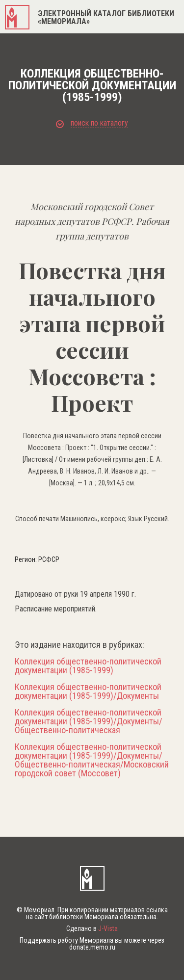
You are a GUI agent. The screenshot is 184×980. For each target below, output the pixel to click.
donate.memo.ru (92, 947)
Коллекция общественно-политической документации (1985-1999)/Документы (88, 691)
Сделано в (92, 928)
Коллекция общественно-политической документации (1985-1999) (88, 666)
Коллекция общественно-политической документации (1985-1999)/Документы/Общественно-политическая (89, 721)
